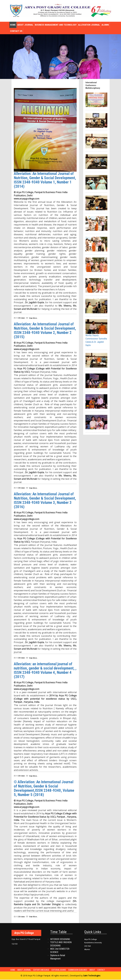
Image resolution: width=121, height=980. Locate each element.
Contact (104, 970)
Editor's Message (43, 970)
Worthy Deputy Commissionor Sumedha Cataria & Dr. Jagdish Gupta (96, 333)
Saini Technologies (92, 976)
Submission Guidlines (80, 970)
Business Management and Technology (56, 25)
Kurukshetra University (93, 943)
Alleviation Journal (89, 25)
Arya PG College (91, 940)
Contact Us (16, 31)
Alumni (105, 25)
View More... (33, 318)
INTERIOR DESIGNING (60, 939)
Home (13, 25)
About (95, 970)
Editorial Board (61, 970)
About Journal (25, 25)
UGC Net (88, 946)
